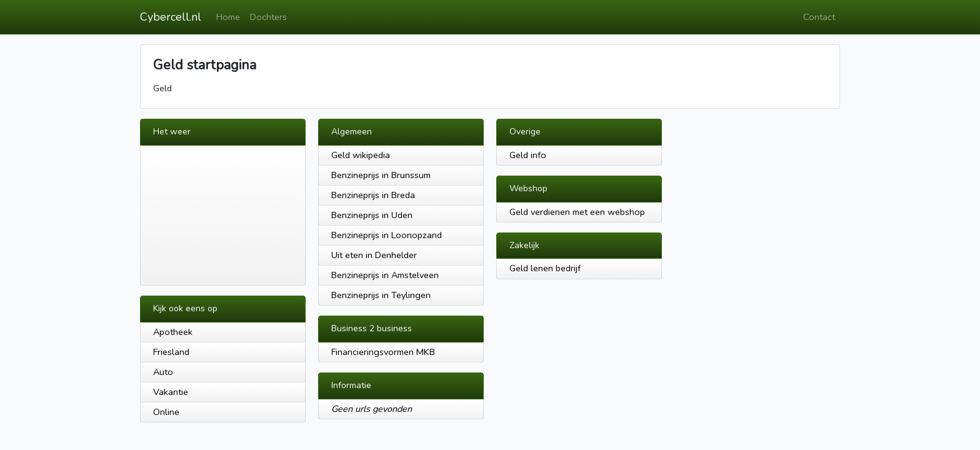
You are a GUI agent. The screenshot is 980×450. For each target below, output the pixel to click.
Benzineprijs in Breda (373, 195)
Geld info (528, 155)
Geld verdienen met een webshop (577, 212)
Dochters (268, 17)
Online (166, 412)
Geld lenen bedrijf (545, 268)
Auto (163, 372)
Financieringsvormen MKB (383, 352)
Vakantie (171, 392)
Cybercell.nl (171, 17)
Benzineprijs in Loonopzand (387, 235)
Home (228, 17)
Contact (819, 17)
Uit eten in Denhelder (374, 255)
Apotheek (173, 332)
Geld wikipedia (361, 155)
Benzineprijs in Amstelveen (385, 275)
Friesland (171, 352)
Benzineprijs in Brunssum (381, 175)
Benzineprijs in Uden (372, 215)
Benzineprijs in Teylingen (381, 295)
